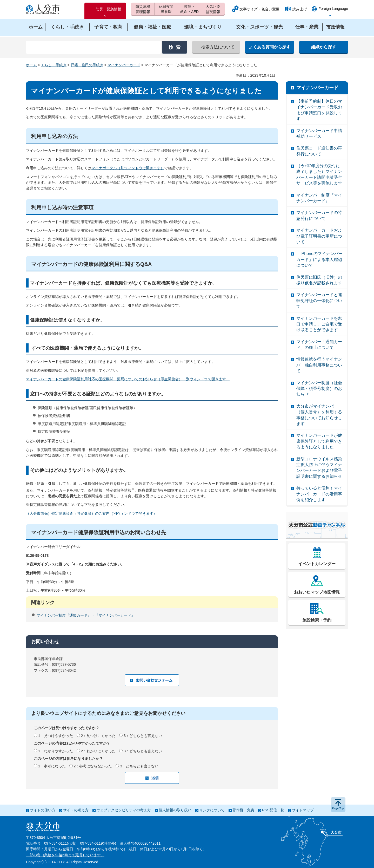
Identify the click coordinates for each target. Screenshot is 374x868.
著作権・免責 (243, 810)
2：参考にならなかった (93, 766)
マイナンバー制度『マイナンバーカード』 (319, 198)
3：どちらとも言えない (143, 736)
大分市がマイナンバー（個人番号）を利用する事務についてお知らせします (319, 415)
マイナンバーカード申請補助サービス (319, 133)
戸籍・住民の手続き (87, 65)
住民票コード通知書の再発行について (319, 151)
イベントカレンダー (317, 564)
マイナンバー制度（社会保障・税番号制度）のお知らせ (319, 389)
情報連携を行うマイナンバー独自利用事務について (319, 365)
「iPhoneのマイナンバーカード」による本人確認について (319, 259)
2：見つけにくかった (98, 736)
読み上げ (300, 9)
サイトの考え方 (76, 810)
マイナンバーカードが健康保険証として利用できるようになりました (319, 441)
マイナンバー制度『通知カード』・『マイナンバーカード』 (86, 615)
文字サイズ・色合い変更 (259, 9)
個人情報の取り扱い (175, 810)
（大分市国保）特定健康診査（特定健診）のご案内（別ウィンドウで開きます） (91, 513)
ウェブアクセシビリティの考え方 (124, 810)
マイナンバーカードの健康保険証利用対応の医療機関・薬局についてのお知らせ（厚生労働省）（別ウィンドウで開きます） (128, 379)
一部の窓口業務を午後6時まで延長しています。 (65, 855)
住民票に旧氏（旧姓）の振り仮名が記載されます (319, 280)
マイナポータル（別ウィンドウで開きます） (128, 168)
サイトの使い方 (43, 810)
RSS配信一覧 (273, 810)
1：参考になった (52, 766)
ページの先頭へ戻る (338, 805)
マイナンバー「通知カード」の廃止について (319, 345)
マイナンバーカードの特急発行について (319, 215)
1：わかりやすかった (56, 751)
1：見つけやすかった (56, 736)
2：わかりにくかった (98, 751)
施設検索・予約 (317, 620)
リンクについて (212, 810)
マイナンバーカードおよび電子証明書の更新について (319, 236)
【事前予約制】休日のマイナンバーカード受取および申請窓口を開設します (319, 110)
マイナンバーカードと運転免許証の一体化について (319, 301)
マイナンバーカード (124, 65)
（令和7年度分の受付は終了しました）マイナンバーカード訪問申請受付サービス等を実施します (319, 174)
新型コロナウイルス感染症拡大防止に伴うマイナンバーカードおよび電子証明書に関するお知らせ (319, 468)
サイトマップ (303, 810)
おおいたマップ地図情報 (317, 592)
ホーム (31, 65)
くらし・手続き (54, 65)
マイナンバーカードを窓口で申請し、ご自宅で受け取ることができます (319, 324)
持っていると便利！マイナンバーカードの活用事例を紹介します (319, 494)
